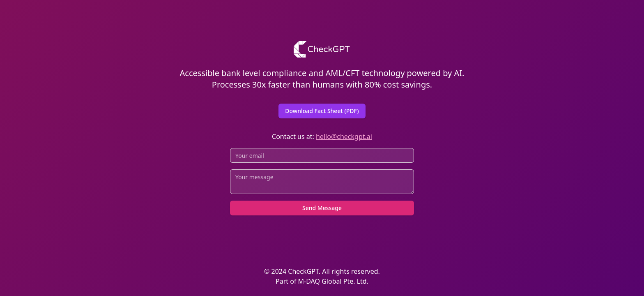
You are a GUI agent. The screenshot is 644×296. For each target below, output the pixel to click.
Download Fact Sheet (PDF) (322, 111)
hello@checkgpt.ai (344, 136)
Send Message (322, 208)
